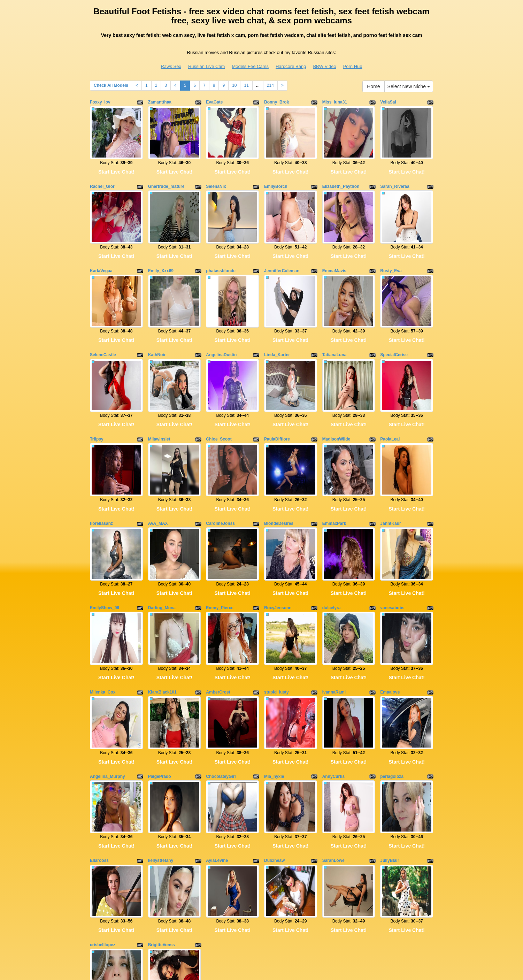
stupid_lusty (276, 600)
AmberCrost (218, 600)
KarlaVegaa (101, 244)
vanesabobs (392, 529)
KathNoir (157, 315)
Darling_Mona (162, 529)
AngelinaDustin (221, 315)
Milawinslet (159, 387)
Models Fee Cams (250, 66)
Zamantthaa (160, 102)
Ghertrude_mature (166, 173)
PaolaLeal (390, 387)
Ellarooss (99, 742)
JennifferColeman (282, 244)
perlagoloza (392, 671)
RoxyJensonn (278, 529)
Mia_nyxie (274, 671)
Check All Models (111, 85)
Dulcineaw (274, 742)
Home (373, 86)
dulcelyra (332, 529)
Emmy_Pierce (220, 529)
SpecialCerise (394, 315)
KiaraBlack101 (162, 600)
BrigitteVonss (161, 813)
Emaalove (390, 600)
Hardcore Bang (291, 66)
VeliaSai (388, 102)
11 (246, 85)
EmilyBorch (276, 173)
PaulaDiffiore (277, 387)
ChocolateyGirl (221, 671)
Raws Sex (171, 66)
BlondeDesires (279, 458)
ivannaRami (334, 600)
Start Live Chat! (116, 159)
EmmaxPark (334, 458)
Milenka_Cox (103, 600)
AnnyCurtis (334, 671)
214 (270, 85)
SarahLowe (333, 742)
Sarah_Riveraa (395, 173)
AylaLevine (217, 742)
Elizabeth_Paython (341, 173)
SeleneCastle (103, 315)
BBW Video (324, 66)
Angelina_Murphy (107, 671)
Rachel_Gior (102, 173)
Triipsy (97, 387)
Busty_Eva (391, 244)
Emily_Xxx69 (161, 244)
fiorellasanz (101, 458)
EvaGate (214, 102)
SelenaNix (216, 173)
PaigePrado (160, 671)
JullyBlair (390, 742)
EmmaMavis (334, 244)
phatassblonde (221, 244)
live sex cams (368, 920)
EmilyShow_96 (105, 529)
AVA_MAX (158, 458)
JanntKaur (390, 458)
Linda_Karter (277, 315)
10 (234, 85)
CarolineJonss (220, 458)
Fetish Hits (258, 970)
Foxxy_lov (100, 102)
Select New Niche (409, 86)
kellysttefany (161, 742)
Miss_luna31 (335, 102)
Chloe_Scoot (219, 387)
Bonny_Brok (276, 102)
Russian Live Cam (207, 66)
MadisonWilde (336, 387)
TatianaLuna (334, 315)
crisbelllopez (103, 813)
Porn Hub (353, 66)
